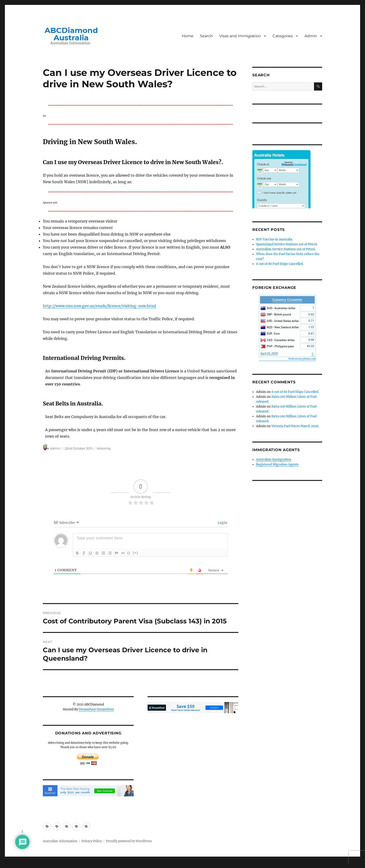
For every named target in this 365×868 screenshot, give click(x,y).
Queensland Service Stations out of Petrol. (287, 244)
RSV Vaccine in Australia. (274, 239)
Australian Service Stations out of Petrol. (286, 249)
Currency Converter (287, 300)
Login (222, 523)
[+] (135, 553)
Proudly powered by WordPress (129, 841)
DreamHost (87, 709)
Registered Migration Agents (277, 464)
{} (129, 553)
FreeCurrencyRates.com (302, 359)
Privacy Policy (92, 841)
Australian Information (60, 841)
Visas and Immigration (240, 36)
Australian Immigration (274, 460)
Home (188, 36)
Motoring (104, 448)
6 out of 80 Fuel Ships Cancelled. (280, 264)
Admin (311, 36)
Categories (283, 36)
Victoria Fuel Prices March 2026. (295, 426)
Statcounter (11, 865)
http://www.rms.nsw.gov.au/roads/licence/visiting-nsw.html (99, 306)
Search (206, 36)
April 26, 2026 (269, 353)
